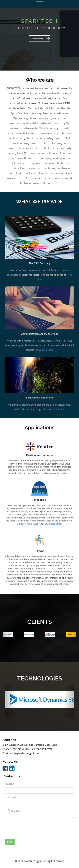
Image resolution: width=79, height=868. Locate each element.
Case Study (45, 524)
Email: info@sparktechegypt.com (21, 753)
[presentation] (30, 827)
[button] (6, 634)
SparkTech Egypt (33, 861)
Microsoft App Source (27, 524)
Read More (47, 350)
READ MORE (37, 38)
